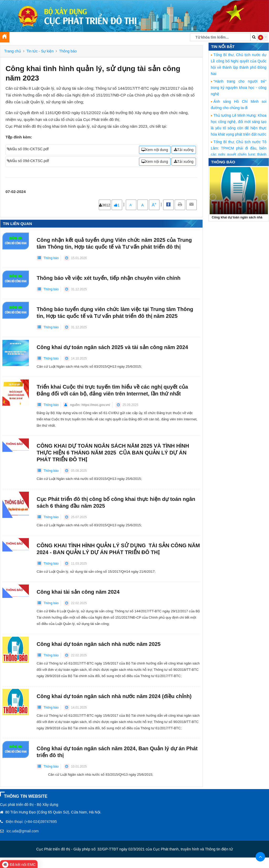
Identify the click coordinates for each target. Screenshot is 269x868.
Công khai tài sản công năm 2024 (78, 592)
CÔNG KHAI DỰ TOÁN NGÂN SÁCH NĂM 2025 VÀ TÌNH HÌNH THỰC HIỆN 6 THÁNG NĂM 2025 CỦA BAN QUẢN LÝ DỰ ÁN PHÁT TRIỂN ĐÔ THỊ (113, 453)
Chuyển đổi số (138, 38)
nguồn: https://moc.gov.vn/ (90, 405)
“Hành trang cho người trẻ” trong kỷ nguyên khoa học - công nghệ (239, 88)
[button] (262, 37)
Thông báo (68, 51)
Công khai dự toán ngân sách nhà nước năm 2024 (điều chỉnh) (114, 696)
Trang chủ (13, 51)
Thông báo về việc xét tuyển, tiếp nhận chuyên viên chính (109, 278)
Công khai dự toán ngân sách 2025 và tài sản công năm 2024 (112, 347)
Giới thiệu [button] (20, 38)
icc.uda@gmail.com (23, 831)
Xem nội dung (155, 150)
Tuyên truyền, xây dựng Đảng (77, 38)
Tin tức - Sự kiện (40, 51)
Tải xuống (184, 150)
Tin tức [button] (41, 38)
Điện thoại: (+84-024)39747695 (31, 822)
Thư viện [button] (114, 38)
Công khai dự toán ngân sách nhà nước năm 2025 (99, 644)
